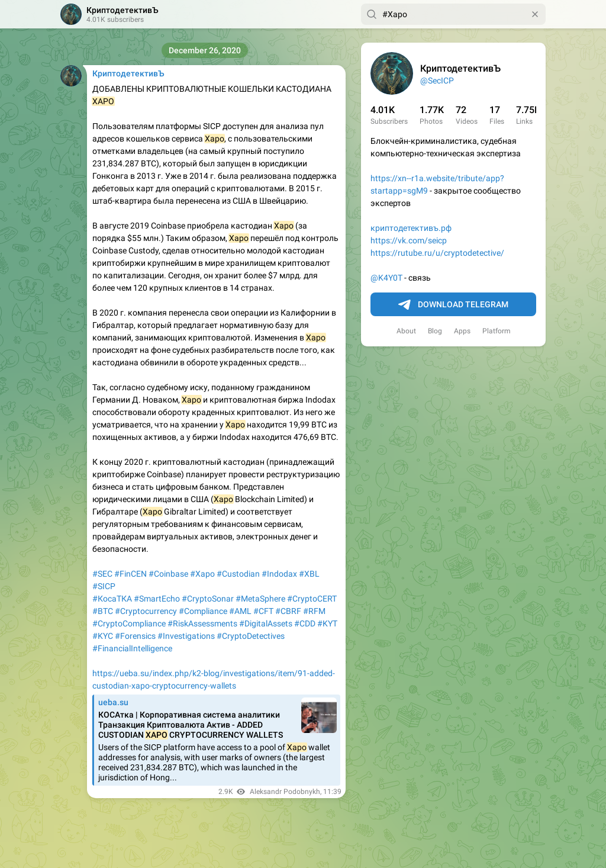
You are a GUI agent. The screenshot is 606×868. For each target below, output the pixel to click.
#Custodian (238, 574)
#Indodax (279, 574)
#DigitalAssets (266, 623)
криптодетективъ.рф (411, 228)
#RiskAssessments (202, 623)
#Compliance (203, 611)
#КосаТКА (112, 599)
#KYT (327, 623)
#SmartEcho (157, 599)
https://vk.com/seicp (409, 240)
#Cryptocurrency (146, 611)
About (406, 331)
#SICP (104, 586)
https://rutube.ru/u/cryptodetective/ (437, 253)
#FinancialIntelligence (132, 648)
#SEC (102, 574)
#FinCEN (130, 574)
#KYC (103, 636)
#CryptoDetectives (251, 636)
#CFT (263, 611)
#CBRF (288, 611)
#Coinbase (168, 574)
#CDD (305, 623)
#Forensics (135, 636)
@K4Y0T (386, 278)
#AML (240, 611)
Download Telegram (453, 305)
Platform (497, 331)
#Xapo (202, 574)
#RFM (314, 611)
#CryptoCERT (312, 599)
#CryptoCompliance (129, 623)
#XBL (309, 574)
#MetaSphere (260, 599)
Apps (462, 331)
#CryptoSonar (208, 599)
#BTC (103, 611)
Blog (435, 331)
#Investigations (186, 636)
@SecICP (437, 81)
